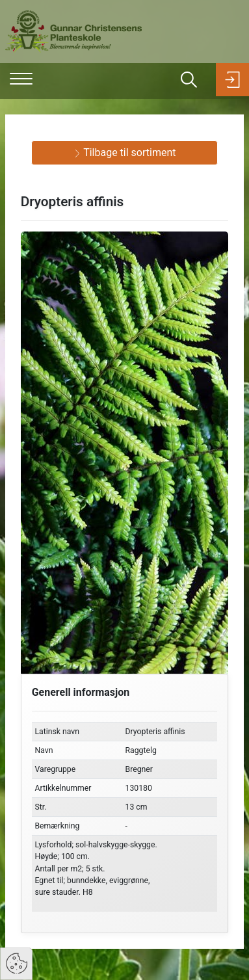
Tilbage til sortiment (125, 152)
